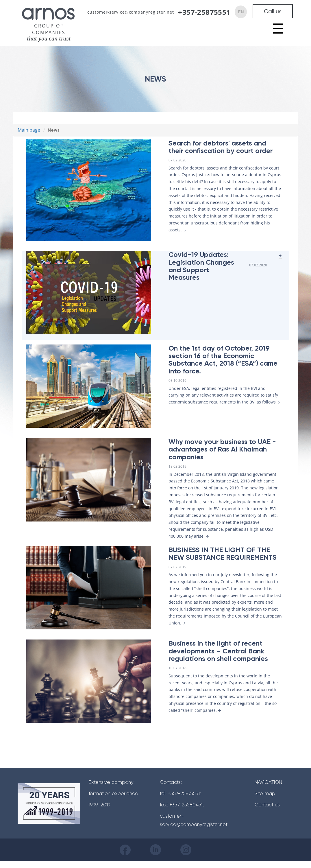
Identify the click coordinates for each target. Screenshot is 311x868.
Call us (273, 11)
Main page (29, 130)
